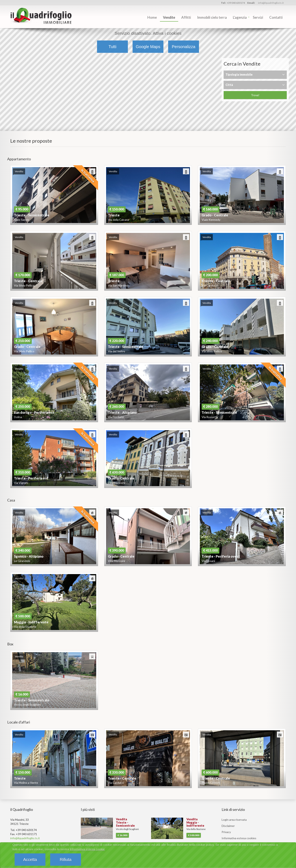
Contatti (276, 17)
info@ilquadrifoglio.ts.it (271, 3)
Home (152, 17)
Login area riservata (234, 820)
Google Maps (148, 47)
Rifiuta (66, 860)
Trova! (255, 95)
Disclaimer (228, 826)
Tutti (112, 47)
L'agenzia (240, 17)
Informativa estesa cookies (239, 838)
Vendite (169, 17)
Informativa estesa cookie (87, 849)
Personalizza (184, 47)
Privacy (226, 832)
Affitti (186, 17)
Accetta (30, 860)
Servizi (258, 17)
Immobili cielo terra (212, 17)
